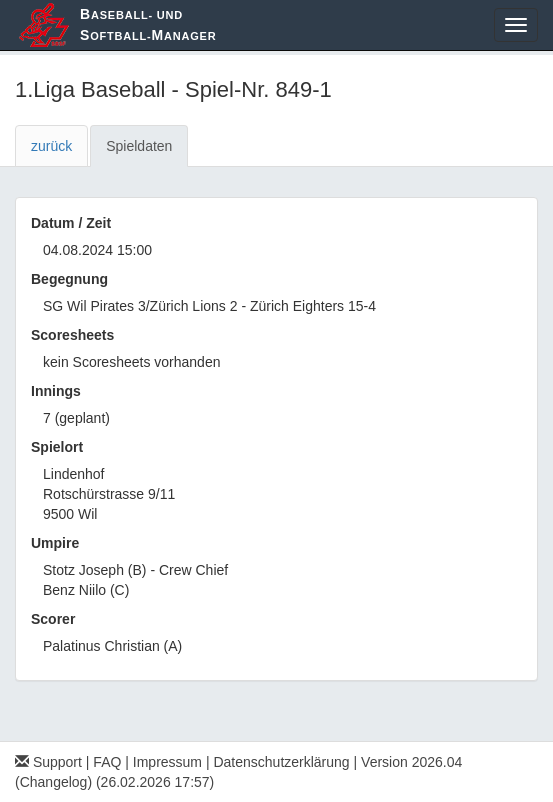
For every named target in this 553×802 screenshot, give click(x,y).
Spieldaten (139, 146)
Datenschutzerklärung (281, 762)
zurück (51, 146)
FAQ (107, 762)
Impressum (167, 762)
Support (48, 762)
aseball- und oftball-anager (148, 24)
